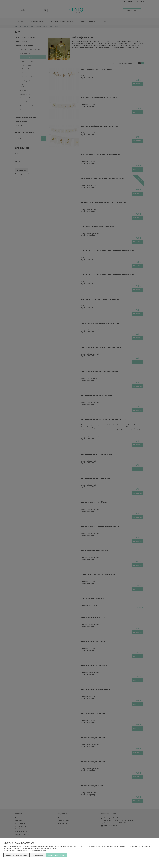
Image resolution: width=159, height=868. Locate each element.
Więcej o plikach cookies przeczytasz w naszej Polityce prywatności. (25, 851)
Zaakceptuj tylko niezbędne (16, 856)
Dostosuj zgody (38, 856)
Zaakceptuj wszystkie (57, 856)
